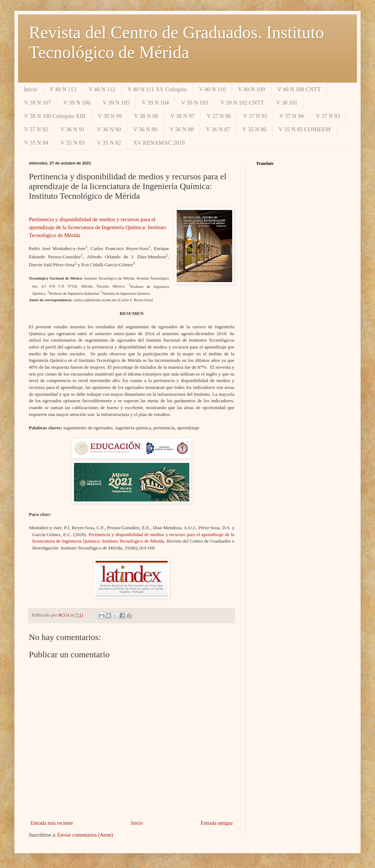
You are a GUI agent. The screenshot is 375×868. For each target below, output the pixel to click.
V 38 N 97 (183, 116)
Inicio (30, 89)
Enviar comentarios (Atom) (85, 835)
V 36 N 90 (109, 129)
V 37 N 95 (255, 116)
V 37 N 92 (36, 129)
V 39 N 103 (195, 103)
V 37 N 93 (328, 116)
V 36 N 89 (145, 129)
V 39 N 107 (38, 103)
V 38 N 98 (146, 116)
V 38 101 (287, 103)
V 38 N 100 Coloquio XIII (55, 116)
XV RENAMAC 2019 (159, 143)
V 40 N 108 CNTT (299, 89)
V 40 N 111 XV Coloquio (157, 89)
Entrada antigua (217, 823)
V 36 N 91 (73, 129)
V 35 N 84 (36, 143)
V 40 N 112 (102, 89)
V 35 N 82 (109, 143)
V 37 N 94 (292, 116)
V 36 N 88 (182, 129)
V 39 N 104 (155, 103)
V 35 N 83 (73, 143)
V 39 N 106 (77, 103)
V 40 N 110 (212, 89)
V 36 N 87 (218, 129)
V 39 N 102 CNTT (242, 103)
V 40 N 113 (63, 89)
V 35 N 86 (254, 129)
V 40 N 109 (252, 89)
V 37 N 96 (219, 116)
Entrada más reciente (52, 823)
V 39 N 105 (116, 103)
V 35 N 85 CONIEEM (305, 129)
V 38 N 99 (110, 116)
